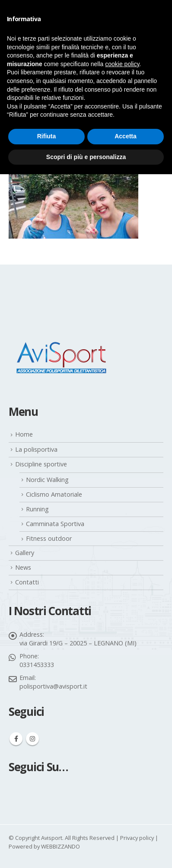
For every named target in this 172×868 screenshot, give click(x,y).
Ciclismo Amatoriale (54, 494)
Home (24, 434)
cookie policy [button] (122, 64)
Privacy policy (137, 838)
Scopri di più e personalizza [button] (86, 157)
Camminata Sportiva (55, 524)
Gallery (25, 553)
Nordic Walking (47, 480)
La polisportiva (36, 449)
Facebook (16, 739)
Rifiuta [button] (47, 136)
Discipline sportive (41, 464)
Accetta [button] (126, 136)
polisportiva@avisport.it (53, 686)
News (23, 567)
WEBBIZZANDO (61, 846)
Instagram (32, 739)
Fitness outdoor (49, 538)
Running (37, 509)
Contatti (27, 582)
